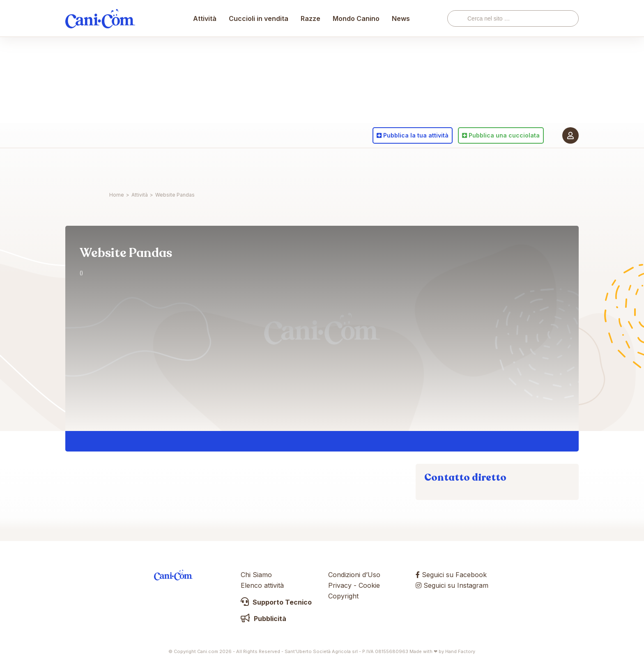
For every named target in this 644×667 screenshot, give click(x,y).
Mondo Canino (356, 166)
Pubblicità (263, 619)
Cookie (369, 585)
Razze (311, 166)
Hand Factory (460, 651)
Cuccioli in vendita (259, 166)
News (401, 166)
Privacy (340, 585)
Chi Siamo (256, 575)
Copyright (343, 596)
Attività (205, 166)
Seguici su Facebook (451, 575)
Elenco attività (262, 585)
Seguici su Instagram (452, 585)
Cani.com (100, 166)
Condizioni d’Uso (354, 575)
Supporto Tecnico (276, 602)
